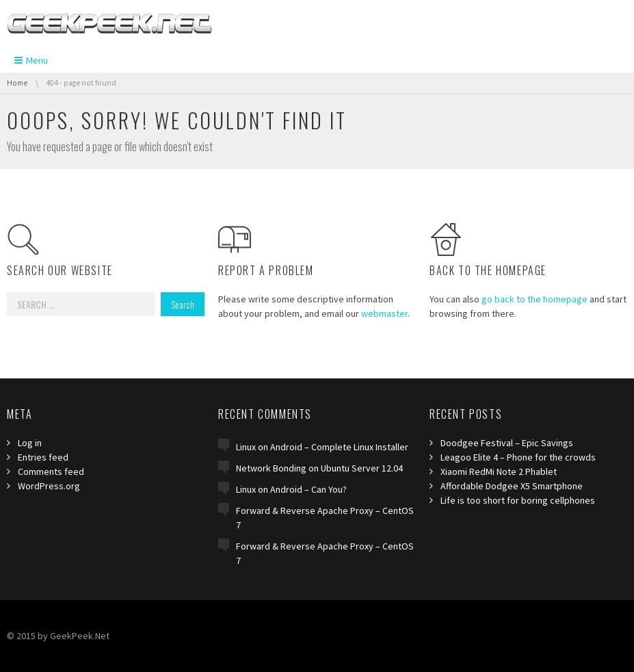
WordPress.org (49, 486)
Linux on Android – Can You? (291, 489)
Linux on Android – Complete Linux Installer (322, 447)
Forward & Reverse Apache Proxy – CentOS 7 (325, 518)
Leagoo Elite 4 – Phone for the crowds (518, 457)
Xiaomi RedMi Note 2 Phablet (499, 471)
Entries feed (43, 457)
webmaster (384, 313)
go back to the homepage (534, 299)
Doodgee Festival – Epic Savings (507, 443)
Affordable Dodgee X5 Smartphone (512, 486)
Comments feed (51, 471)
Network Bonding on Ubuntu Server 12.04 (319, 468)
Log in (30, 443)
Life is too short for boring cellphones (518, 500)
